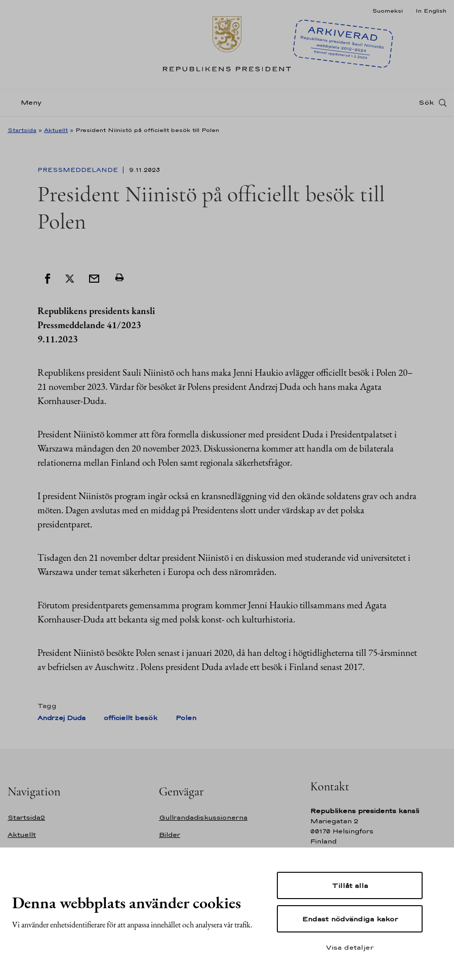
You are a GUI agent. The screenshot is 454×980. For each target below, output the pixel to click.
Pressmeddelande (79, 170)
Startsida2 (26, 817)
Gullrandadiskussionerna (203, 817)
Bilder (170, 835)
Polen (186, 718)
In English (431, 11)
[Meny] (28, 103)
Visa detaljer (350, 947)
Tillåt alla (350, 885)
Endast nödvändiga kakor (350, 919)
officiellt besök (131, 718)
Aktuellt (56, 130)
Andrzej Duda (61, 718)
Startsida (22, 130)
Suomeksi (387, 11)
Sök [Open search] (426, 103)
